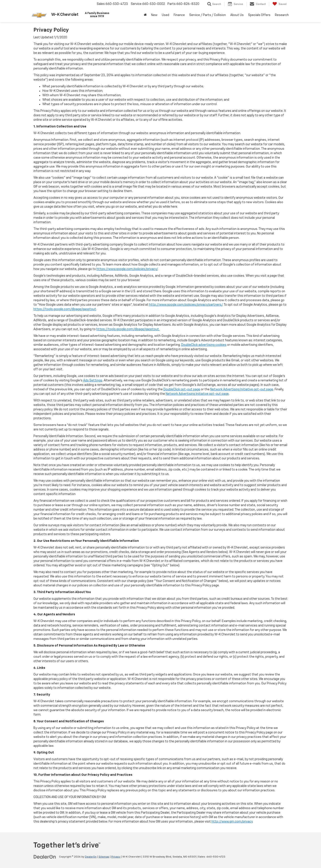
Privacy (116, 857)
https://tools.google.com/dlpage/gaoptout (65, 309)
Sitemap (104, 857)
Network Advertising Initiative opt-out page (242, 389)
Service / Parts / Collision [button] (208, 15)
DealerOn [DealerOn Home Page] (91, 857)
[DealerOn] (45, 857)
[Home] (145, 15)
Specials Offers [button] (259, 15)
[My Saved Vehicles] (279, 4)
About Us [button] (237, 15)
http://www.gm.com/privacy (232, 822)
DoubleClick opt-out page (182, 389)
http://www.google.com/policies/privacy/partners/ (186, 305)
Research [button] (282, 15)
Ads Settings (93, 381)
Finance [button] (179, 15)
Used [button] (166, 15)
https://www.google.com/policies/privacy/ (127, 269)
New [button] (154, 15)
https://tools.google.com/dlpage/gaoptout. (128, 329)
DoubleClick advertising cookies (204, 345)
